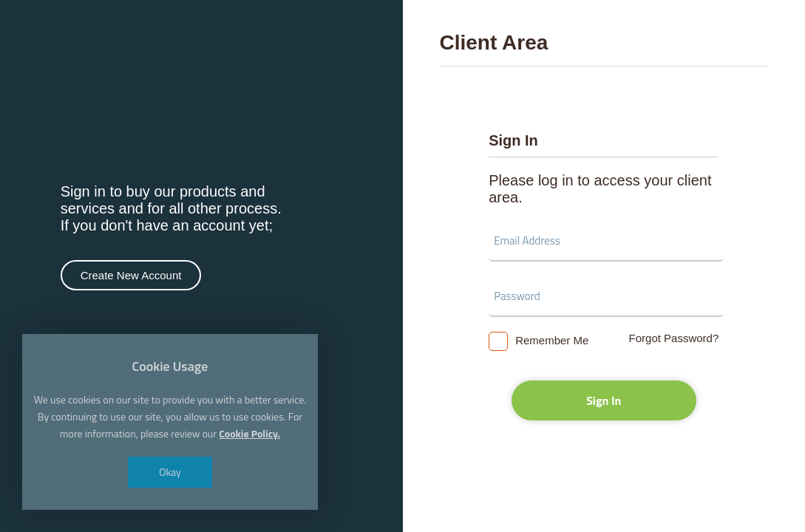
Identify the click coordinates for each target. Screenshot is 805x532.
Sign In (604, 400)
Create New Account (131, 275)
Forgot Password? (674, 338)
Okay (170, 472)
